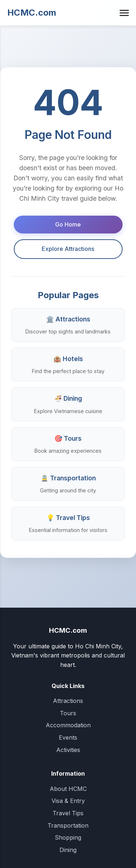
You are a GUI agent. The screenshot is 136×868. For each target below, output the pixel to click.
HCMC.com (32, 13)
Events (68, 737)
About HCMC (68, 789)
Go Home (68, 224)
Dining (68, 850)
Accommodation (68, 725)
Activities (68, 750)
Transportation (68, 825)
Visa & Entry (68, 801)
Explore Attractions (68, 249)
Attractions (68, 701)
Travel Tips (68, 813)
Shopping (68, 837)
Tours (68, 713)
